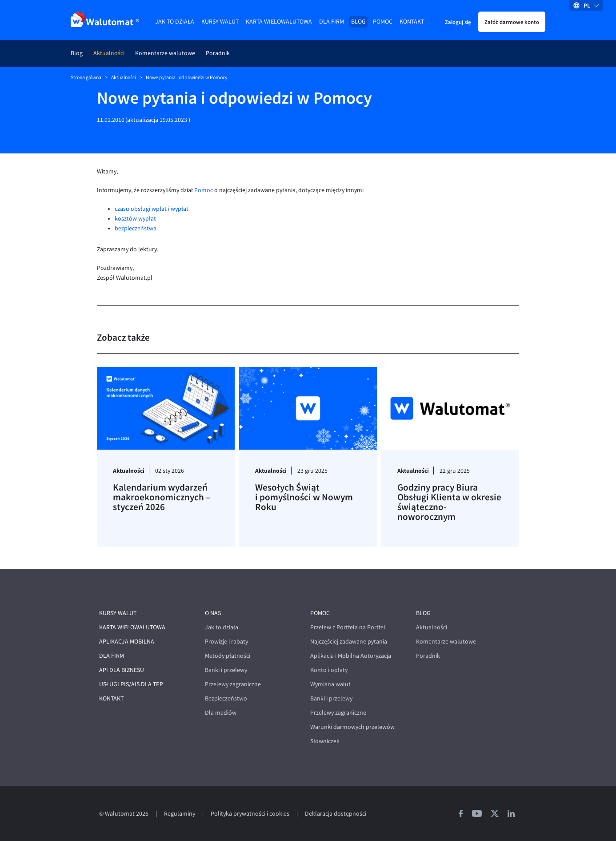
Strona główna (86, 77)
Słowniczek (325, 741)
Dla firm (332, 22)
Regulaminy (180, 814)
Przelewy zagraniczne (233, 684)
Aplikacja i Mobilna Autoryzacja (351, 656)
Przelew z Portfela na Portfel (348, 627)
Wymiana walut (330, 684)
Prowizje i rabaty (226, 642)
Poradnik (218, 53)
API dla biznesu (122, 670)
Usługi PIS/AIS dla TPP (131, 684)
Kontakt (412, 22)
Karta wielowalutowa (279, 22)
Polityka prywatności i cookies (250, 814)
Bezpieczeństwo (226, 698)
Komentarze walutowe (165, 53)
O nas (213, 613)
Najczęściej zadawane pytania (349, 642)
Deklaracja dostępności (336, 814)
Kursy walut (220, 22)
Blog (358, 22)
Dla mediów (221, 713)
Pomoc (383, 22)
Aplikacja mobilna (127, 642)
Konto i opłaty (329, 670)
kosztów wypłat (135, 219)
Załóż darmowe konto (512, 22)
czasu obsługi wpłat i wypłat (152, 209)
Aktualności (109, 53)
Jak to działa (175, 22)
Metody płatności (228, 656)
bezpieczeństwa (136, 228)
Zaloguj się (458, 22)
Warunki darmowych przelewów (352, 727)
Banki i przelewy (226, 670)
